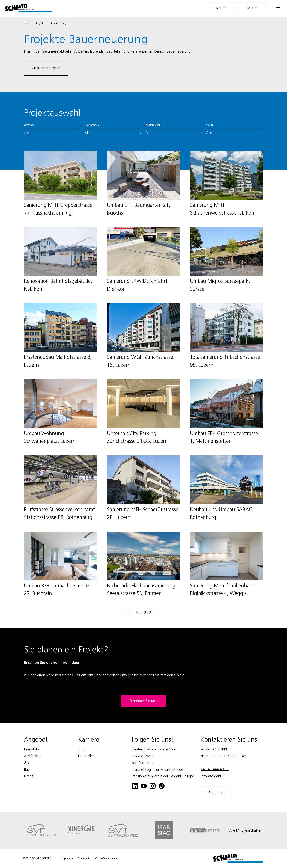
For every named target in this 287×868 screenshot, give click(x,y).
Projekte (40, 23)
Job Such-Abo (143, 763)
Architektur (33, 756)
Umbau (30, 776)
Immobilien (33, 750)
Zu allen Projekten (46, 68)
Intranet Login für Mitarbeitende (157, 770)
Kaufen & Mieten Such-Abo (153, 750)
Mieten (253, 8)
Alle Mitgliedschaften (246, 831)
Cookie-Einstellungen (106, 859)
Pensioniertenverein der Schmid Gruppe (163, 776)
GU (26, 763)
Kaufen (222, 8)
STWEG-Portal (143, 756)
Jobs (81, 750)
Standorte (216, 793)
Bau (27, 770)
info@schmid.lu (213, 776)
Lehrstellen (86, 756)
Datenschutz (84, 859)
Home (27, 23)
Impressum (67, 859)
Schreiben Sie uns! (144, 701)
